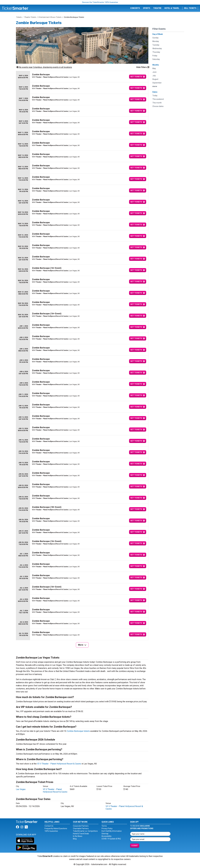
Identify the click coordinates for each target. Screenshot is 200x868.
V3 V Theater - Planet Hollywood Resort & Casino (59, 764)
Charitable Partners (81, 828)
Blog (75, 839)
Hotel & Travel (172, 8)
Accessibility (107, 836)
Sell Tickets (190, 8)
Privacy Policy (107, 828)
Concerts (135, 8)
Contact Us (49, 826)
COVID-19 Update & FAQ (111, 839)
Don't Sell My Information (112, 831)
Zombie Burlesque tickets (78, 731)
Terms (104, 826)
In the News (78, 836)
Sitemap (105, 834)
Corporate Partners (81, 826)
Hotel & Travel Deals (81, 834)
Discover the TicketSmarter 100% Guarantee (100, 2)
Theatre (157, 8)
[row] (82, 77)
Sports (147, 8)
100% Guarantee (51, 831)
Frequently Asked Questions (56, 828)
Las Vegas (21, 789)
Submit (135, 846)
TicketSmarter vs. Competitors (85, 831)
